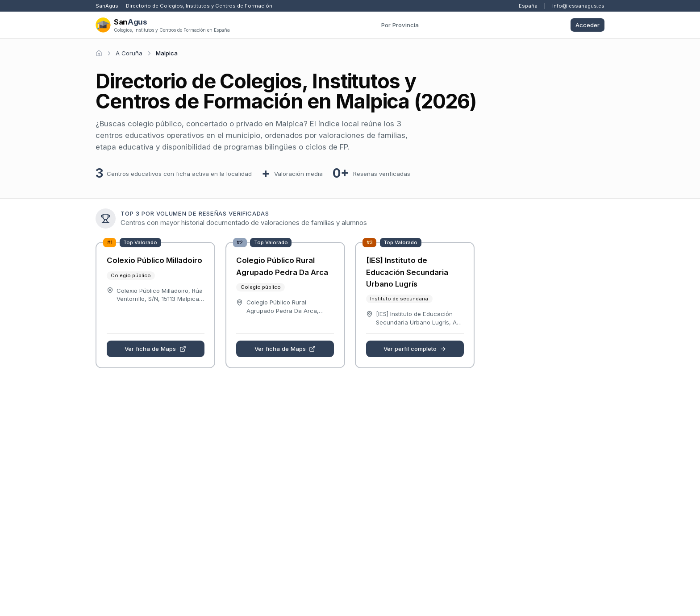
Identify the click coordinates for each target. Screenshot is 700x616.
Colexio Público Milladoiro (154, 260)
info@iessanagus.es (578, 6)
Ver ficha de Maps (155, 349)
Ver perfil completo (415, 349)
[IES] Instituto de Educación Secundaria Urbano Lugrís (407, 272)
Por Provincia (400, 25)
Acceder (587, 25)
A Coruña (129, 53)
